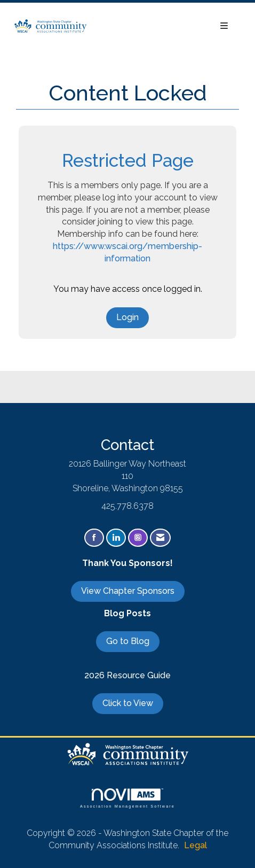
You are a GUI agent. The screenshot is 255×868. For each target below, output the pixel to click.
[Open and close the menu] (163, 26)
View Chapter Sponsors (128, 591)
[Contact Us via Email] (160, 538)
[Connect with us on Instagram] (138, 538)
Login (127, 317)
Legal (196, 845)
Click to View (128, 703)
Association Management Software (127, 798)
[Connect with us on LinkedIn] (116, 538)
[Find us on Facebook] (94, 538)
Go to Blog (128, 641)
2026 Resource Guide (127, 675)
